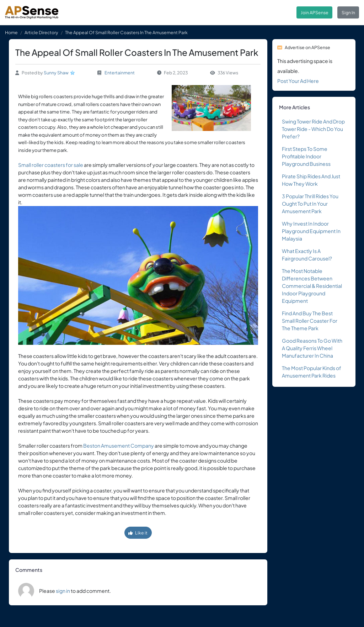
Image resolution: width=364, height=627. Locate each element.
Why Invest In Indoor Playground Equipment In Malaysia (311, 231)
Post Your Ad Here (298, 81)
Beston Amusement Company (119, 446)
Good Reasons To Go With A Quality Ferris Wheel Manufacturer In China (312, 348)
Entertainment (120, 73)
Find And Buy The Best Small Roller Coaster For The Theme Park (310, 321)
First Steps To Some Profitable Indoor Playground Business (306, 156)
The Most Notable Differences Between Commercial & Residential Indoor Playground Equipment (312, 286)
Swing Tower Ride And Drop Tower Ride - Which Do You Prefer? (313, 129)
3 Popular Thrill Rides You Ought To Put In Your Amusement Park (310, 204)
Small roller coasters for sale (51, 165)
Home (11, 32)
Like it (138, 533)
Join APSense (315, 12)
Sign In (348, 12)
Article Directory (41, 32)
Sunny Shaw (56, 73)
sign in (63, 591)
